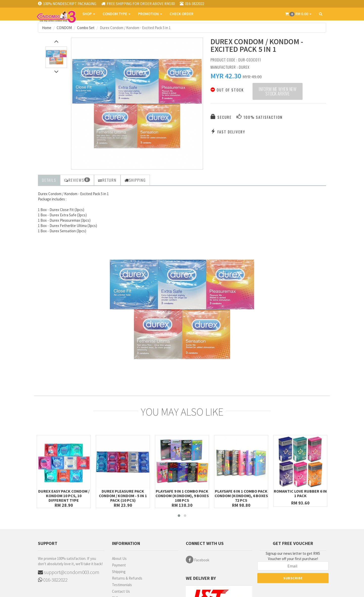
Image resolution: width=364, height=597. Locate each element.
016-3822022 (53, 580)
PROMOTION (150, 14)
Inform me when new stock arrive (278, 91)
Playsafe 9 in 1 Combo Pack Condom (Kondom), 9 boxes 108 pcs (182, 496)
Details (49, 180)
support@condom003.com (69, 572)
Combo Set (86, 28)
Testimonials (122, 585)
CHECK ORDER (181, 14)
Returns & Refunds (127, 578)
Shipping (119, 572)
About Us (119, 558)
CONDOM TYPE (117, 14)
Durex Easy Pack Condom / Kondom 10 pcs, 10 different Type (64, 496)
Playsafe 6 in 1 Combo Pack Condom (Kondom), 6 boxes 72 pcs (241, 496)
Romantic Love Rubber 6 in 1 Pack (300, 493)
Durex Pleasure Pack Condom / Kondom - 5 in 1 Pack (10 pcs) (123, 496)
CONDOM (64, 28)
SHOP (89, 14)
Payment (119, 565)
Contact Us (121, 591)
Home (47, 28)
